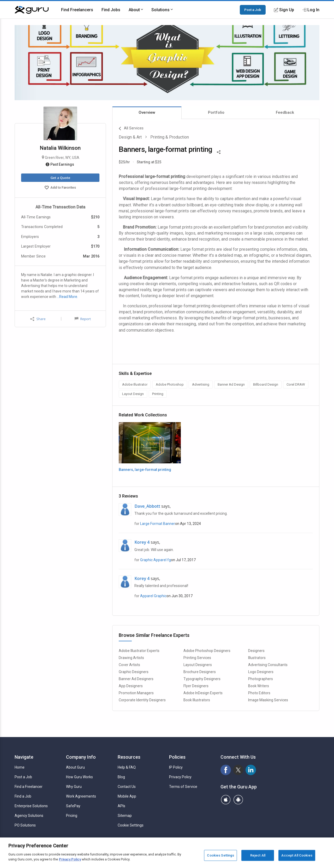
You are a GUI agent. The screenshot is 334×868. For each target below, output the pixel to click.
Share (38, 319)
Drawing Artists (131, 658)
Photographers (261, 679)
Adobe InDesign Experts (203, 693)
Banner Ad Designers (136, 679)
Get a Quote (60, 178)
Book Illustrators (197, 700)
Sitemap (125, 816)
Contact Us (127, 787)
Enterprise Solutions (31, 806)
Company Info (81, 757)
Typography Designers (202, 679)
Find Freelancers (77, 10)
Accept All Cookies (297, 855)
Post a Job (253, 10)
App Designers (131, 686)
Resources (129, 757)
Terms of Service (183, 787)
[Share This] (219, 152)
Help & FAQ (127, 767)
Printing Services (197, 658)
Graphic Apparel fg (156, 560)
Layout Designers (198, 665)
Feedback (285, 112)
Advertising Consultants (268, 665)
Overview (147, 112)
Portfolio (216, 112)
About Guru (75, 767)
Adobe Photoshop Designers (207, 651)
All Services (131, 129)
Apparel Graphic (153, 596)
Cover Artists (129, 665)
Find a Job (23, 796)
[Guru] (32, 10)
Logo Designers (261, 672)
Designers (256, 651)
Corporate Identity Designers (142, 700)
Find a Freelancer (29, 787)
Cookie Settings (131, 825)
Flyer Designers (196, 686)
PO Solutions (25, 825)
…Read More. (67, 297)
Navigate (24, 757)
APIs (121, 806)
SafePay (73, 806)
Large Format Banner (158, 524)
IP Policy (176, 767)
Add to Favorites (60, 188)
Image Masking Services (268, 700)
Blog (121, 777)
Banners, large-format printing (145, 470)
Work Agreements (81, 796)
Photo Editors (259, 693)
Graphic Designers (134, 672)
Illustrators (257, 658)
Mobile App (127, 796)
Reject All (258, 855)
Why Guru (74, 787)
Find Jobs (111, 10)
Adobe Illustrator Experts (139, 651)
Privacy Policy (180, 777)
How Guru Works (79, 777)
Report (83, 319)
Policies (177, 757)
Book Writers (259, 686)
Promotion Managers (136, 693)
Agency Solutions (29, 816)
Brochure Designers (200, 672)
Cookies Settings (220, 855)
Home (20, 767)
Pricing (72, 816)
